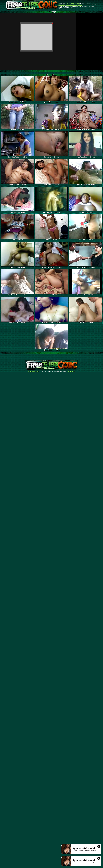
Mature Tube (62, 5)
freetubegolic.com (34, 371)
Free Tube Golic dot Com (72, 3)
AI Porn (80, 5)
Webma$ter (71, 371)
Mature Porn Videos (71, 5)
